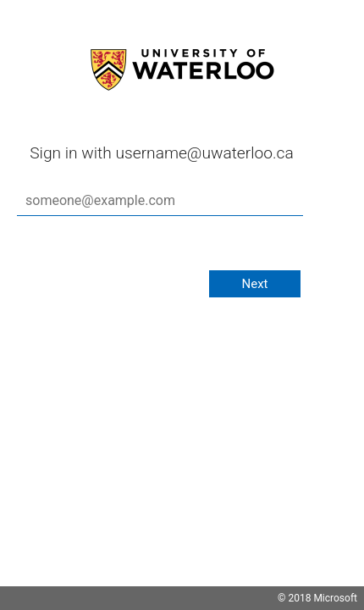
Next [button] (254, 284)
